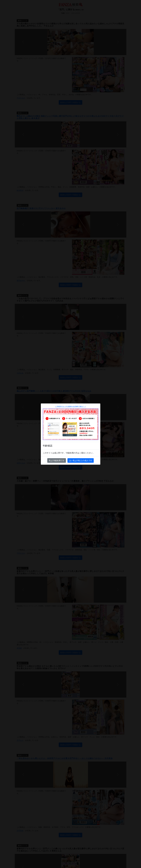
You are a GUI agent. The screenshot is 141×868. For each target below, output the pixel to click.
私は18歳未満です (57, 460)
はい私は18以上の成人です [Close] (81, 460)
